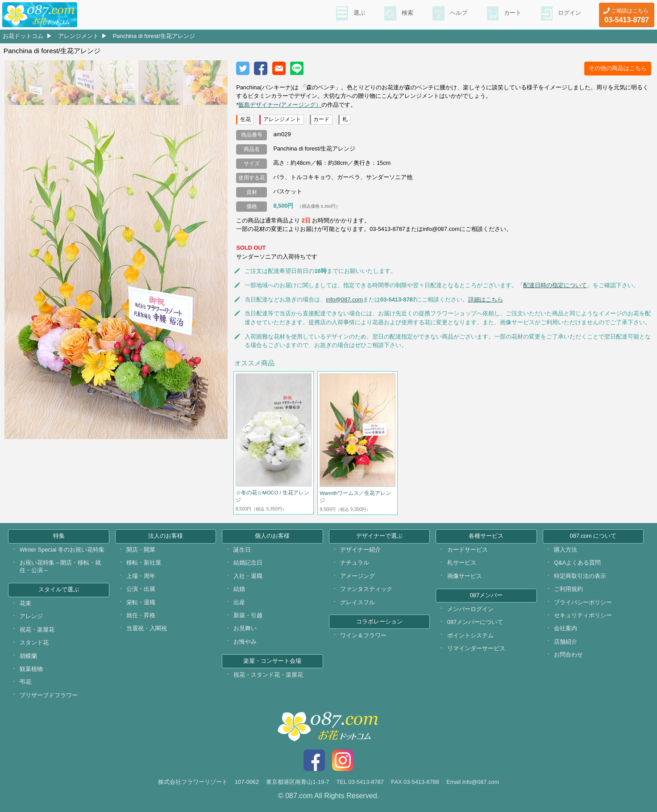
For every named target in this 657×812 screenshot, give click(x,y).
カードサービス (468, 550)
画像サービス (465, 576)
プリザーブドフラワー (49, 695)
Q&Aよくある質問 (577, 563)
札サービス (462, 563)
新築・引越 (248, 615)
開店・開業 (141, 550)
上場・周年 (141, 576)
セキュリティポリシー (583, 615)
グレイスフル (358, 602)
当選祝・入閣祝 (147, 628)
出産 (239, 602)
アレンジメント (78, 36)
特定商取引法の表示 (580, 576)
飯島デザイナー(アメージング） (280, 105)
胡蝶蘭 (28, 656)
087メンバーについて (475, 622)
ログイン (569, 14)
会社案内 (566, 628)
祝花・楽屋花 (37, 630)
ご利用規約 (568, 589)
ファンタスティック (366, 589)
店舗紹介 (566, 642)
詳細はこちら (486, 299)
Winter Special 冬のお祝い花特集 (62, 550)
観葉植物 (31, 669)
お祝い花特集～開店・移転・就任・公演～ (60, 566)
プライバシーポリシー (583, 602)
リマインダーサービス (476, 648)
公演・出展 (141, 589)
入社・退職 (248, 576)
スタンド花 (34, 642)
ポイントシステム (470, 635)
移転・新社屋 (144, 563)
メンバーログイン (470, 609)
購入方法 (566, 550)
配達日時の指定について (555, 285)
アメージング (358, 576)
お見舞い (245, 628)
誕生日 (242, 550)
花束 (25, 603)
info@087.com (344, 299)
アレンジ (31, 616)
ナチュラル (355, 563)
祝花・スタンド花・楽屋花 (268, 675)
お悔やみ (245, 642)
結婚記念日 (248, 563)
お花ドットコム (23, 36)
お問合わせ (568, 655)
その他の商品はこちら (618, 68)
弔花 (25, 682)
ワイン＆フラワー (363, 635)
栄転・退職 (141, 602)
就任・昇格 (141, 615)
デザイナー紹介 (360, 550)
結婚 (239, 589)
